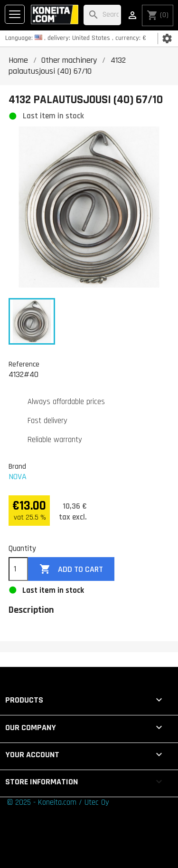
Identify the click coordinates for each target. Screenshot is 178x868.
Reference (24, 364)
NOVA (18, 477)
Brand (17, 466)
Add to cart (71, 569)
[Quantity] (18, 569)
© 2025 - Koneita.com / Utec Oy (58, 802)
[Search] (102, 15)
